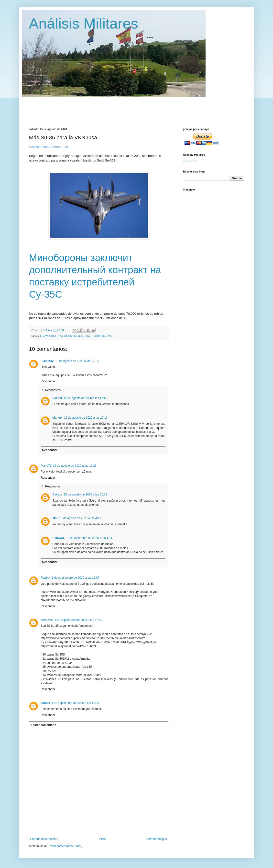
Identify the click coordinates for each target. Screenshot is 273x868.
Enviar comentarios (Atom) (65, 846)
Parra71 (46, 466)
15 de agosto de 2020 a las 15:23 (75, 466)
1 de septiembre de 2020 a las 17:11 (90, 538)
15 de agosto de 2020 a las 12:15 (77, 361)
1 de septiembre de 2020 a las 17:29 (75, 703)
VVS (111, 336)
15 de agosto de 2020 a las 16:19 (86, 495)
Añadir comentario (44, 725)
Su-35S (79, 336)
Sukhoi (96, 336)
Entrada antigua (157, 839)
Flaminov (47, 361)
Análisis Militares (84, 24)
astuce (45, 703)
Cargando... (191, 161)
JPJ (55, 518)
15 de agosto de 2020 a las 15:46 (85, 398)
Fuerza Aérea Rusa (51, 336)
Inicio (102, 839)
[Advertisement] (148, 108)
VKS (104, 336)
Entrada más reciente (44, 839)
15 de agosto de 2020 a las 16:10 (86, 418)
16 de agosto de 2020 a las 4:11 (80, 518)
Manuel (58, 418)
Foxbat (57, 398)
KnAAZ (68, 336)
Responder (48, 381)
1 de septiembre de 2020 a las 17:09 (78, 620)
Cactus (57, 495)
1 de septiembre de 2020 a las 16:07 (76, 578)
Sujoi (87, 336)
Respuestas (53, 390)
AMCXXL (59, 538)
